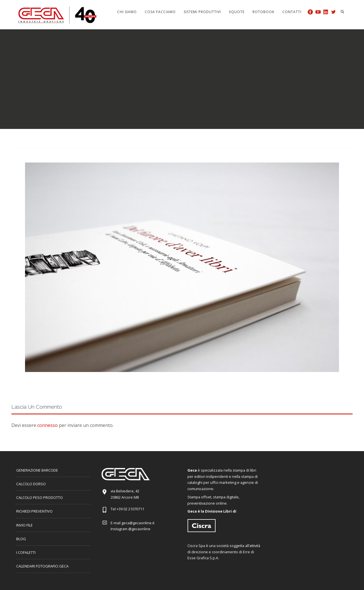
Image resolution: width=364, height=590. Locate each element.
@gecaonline (139, 529)
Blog (21, 539)
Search (342, 12)
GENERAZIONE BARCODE (37, 470)
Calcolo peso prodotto (40, 498)
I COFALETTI (26, 552)
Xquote (237, 12)
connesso (47, 425)
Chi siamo (127, 12)
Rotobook (263, 12)
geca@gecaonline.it (138, 523)
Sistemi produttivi (202, 12)
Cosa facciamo (160, 12)
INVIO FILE (24, 525)
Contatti (292, 12)
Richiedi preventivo (34, 511)
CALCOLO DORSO (31, 484)
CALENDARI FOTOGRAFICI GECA (42, 566)
